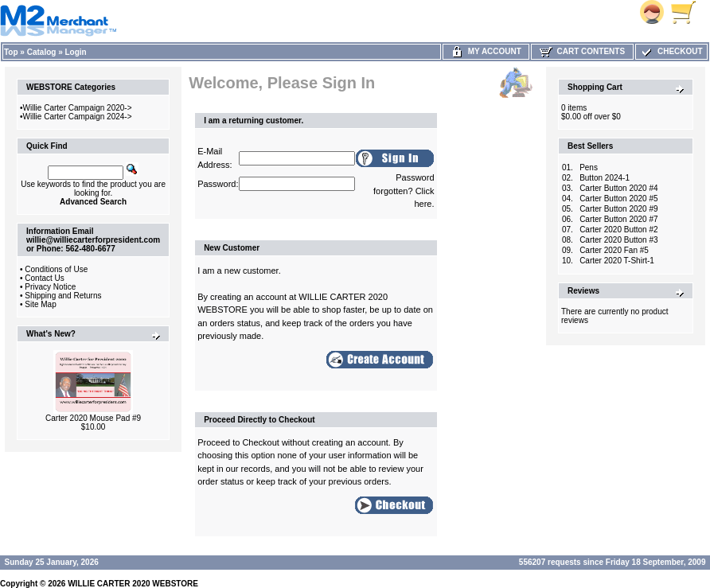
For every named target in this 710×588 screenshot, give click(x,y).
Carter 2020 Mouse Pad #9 (93, 418)
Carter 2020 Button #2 (618, 230)
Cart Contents (582, 51)
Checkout (671, 51)
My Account (486, 51)
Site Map (40, 304)
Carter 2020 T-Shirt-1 (617, 261)
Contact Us (44, 278)
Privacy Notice (50, 287)
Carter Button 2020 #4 (618, 188)
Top (11, 52)
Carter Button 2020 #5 (618, 199)
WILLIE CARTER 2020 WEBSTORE (133, 584)
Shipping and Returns (63, 296)
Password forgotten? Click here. (404, 191)
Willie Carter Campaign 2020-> (78, 108)
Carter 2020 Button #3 (618, 240)
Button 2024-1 (605, 178)
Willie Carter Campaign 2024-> (78, 117)
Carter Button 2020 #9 (618, 209)
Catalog (42, 52)
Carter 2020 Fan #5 (614, 250)
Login (76, 52)
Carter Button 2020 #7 (618, 219)
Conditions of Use (56, 269)
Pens (589, 167)
